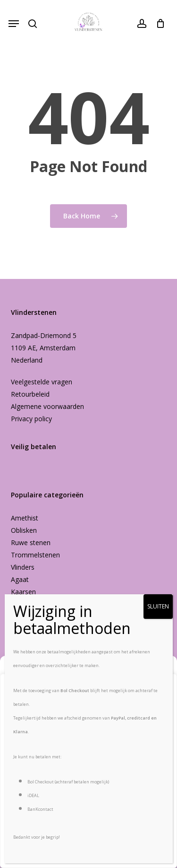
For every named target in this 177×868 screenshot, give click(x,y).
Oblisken (24, 530)
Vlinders (23, 567)
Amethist (25, 518)
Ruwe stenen (31, 542)
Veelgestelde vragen (42, 382)
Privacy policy (31, 419)
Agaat (20, 579)
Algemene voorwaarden (47, 406)
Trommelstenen (35, 555)
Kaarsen (23, 592)
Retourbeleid (30, 394)
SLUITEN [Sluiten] (158, 606)
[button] (14, 24)
